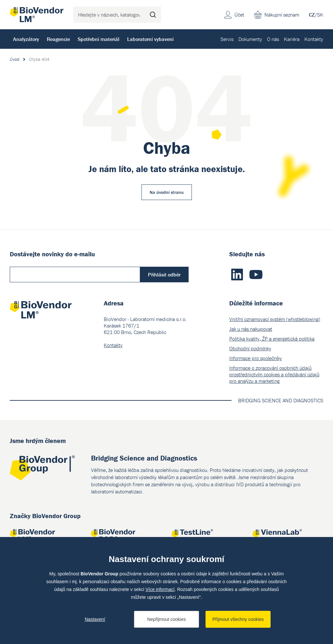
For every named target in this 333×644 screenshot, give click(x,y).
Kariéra (292, 39)
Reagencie (58, 39)
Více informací (160, 589)
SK (320, 15)
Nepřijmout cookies (166, 619)
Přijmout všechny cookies (238, 619)
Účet (239, 15)
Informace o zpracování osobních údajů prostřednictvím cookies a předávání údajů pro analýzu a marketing (274, 374)
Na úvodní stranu (167, 192)
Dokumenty (250, 39)
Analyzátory (26, 39)
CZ (312, 15)
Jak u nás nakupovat (251, 329)
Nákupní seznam (282, 15)
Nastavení (95, 619)
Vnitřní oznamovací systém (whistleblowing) (275, 319)
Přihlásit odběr (164, 275)
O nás (273, 39)
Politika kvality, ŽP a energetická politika (272, 339)
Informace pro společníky (256, 358)
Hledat (153, 15)
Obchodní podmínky (250, 348)
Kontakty (314, 39)
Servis (227, 39)
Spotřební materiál (99, 39)
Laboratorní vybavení (150, 39)
